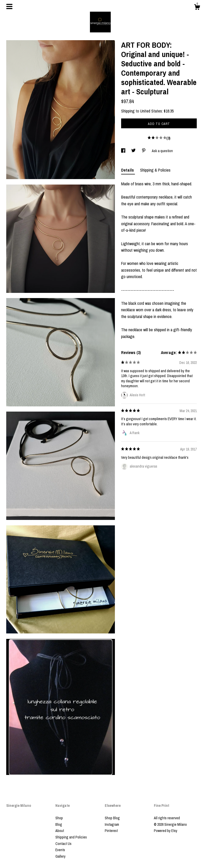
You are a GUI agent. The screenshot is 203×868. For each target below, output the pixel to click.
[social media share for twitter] (134, 151)
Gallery (60, 856)
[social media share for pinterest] (144, 151)
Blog (59, 824)
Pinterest (111, 831)
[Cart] (197, 8)
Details (128, 170)
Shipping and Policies (71, 837)
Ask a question (162, 151)
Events (60, 850)
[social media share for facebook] (124, 151)
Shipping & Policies (155, 170)
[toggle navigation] (9, 6)
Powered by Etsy (166, 831)
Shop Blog (112, 818)
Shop (59, 818)
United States (151, 111)
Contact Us (63, 844)
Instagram (112, 824)
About (60, 831)
